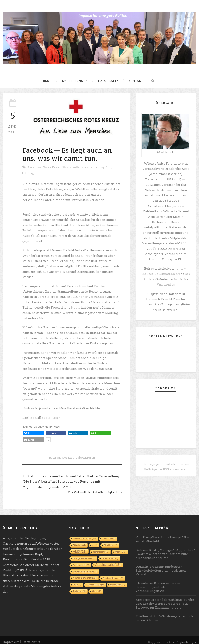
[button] (34, 430)
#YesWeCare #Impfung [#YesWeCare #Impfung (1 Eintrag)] (84, 535)
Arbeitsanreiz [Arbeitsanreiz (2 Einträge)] (110, 555)
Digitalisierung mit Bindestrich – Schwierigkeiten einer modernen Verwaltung (161, 567)
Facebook (35, 168)
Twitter (100, 285)
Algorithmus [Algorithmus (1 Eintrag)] (110, 542)
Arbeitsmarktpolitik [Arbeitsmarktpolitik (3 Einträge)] (85, 574)
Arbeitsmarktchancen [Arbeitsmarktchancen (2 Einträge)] (85, 568)
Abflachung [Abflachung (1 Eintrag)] (79, 542)
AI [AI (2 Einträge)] (95, 542)
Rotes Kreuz (52, 168)
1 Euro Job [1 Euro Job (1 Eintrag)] (108, 535)
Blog (47, 81)
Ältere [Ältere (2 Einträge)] (96, 588)
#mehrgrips (166, 283)
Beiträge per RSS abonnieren (166, 467)
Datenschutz (31, 638)
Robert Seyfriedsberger (183, 638)
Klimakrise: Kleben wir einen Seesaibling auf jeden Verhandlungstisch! (158, 584)
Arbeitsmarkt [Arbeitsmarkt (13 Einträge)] (108, 561)
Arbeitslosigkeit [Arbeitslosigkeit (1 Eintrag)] (81, 562)
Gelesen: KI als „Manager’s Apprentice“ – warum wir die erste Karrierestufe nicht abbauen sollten (165, 551)
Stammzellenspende (77, 168)
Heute (75, 306)
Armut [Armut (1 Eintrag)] (77, 581)
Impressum (11, 638)
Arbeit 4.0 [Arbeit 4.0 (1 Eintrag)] (120, 548)
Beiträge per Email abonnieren (72, 454)
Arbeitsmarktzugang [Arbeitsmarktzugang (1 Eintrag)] (113, 575)
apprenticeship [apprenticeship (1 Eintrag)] (101, 548)
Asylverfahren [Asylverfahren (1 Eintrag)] (117, 581)
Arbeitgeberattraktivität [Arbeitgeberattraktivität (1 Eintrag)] (84, 555)
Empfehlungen (75, 81)
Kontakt (136, 81)
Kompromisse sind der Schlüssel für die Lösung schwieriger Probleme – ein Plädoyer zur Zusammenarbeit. (165, 600)
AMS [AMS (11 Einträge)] (80, 548)
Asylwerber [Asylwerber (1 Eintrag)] (79, 588)
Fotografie (108, 81)
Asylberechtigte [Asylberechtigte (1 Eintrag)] (96, 581)
